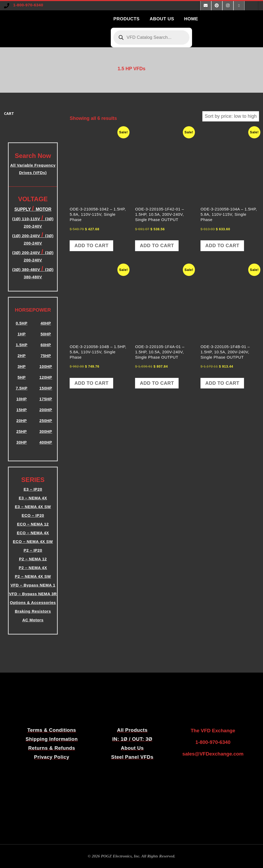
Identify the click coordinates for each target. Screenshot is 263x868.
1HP (21, 334)
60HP (46, 345)
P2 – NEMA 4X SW (33, 576)
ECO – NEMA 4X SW (33, 541)
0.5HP (22, 323)
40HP (46, 323)
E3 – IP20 (33, 489)
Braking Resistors (33, 611)
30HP (22, 442)
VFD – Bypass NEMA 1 (33, 585)
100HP (46, 366)
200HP (46, 410)
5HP (21, 377)
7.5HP (22, 388)
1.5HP (22, 345)
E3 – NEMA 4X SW (33, 507)
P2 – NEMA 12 (33, 559)
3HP (21, 366)
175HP (46, 399)
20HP (22, 421)
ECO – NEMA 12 (33, 524)
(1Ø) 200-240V (27, 236)
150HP (46, 388)
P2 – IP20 (33, 550)
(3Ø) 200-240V (27, 253)
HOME (191, 19)
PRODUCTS (126, 19)
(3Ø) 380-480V (27, 269)
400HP (46, 442)
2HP (21, 356)
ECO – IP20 (33, 515)
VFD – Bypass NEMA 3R (33, 594)
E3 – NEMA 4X (33, 498)
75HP (46, 356)
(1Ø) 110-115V (27, 219)
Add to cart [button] (91, 246)
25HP (22, 431)
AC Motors (33, 620)
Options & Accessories (33, 602)
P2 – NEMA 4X (33, 568)
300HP (46, 431)
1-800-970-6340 (28, 5)
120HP (46, 377)
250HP (46, 421)
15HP (22, 410)
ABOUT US (162, 19)
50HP (46, 334)
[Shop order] (231, 116)
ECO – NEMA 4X (33, 533)
